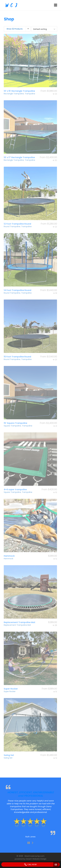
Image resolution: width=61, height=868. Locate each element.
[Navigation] (56, 5)
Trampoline (30, 87)
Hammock (8, 552)
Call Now (30, 864)
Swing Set (8, 751)
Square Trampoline (12, 419)
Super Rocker (10, 684)
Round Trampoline (12, 219)
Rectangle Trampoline (14, 87)
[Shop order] (44, 29)
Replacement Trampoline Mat (17, 618)
